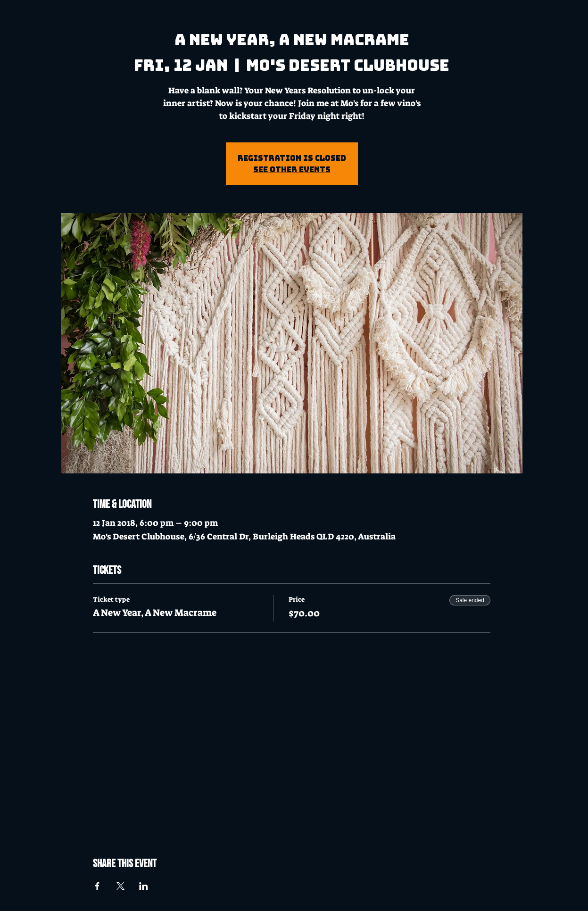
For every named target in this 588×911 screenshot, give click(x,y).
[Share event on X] (120, 886)
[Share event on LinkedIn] (144, 886)
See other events (292, 169)
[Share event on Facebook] (97, 886)
